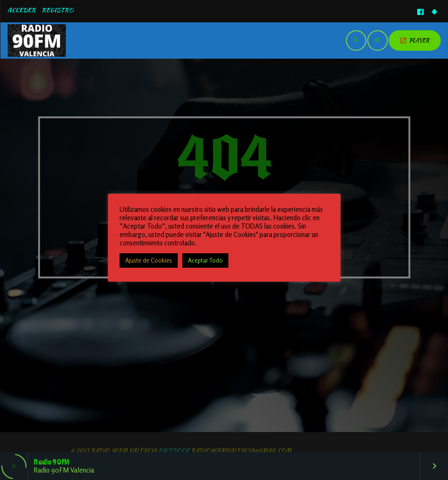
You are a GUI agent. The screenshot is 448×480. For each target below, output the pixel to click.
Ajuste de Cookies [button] (149, 260)
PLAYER (415, 40)
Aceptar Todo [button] (205, 260)
